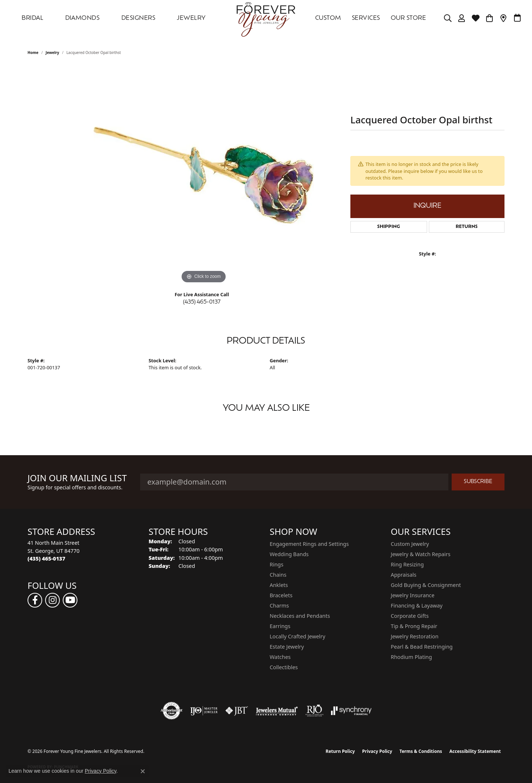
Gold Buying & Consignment (426, 585)
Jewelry (191, 18)
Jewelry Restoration (415, 636)
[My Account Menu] (462, 18)
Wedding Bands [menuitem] (289, 554)
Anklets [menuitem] (279, 585)
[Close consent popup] (143, 771)
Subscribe (478, 482)
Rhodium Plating (411, 657)
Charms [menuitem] (279, 606)
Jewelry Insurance (413, 595)
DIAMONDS (83, 18)
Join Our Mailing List (77, 478)
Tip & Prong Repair (414, 626)
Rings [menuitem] (276, 564)
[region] (204, 175)
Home (33, 52)
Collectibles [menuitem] (284, 667)
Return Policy (340, 751)
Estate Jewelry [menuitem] (287, 647)
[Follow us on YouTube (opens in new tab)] (70, 600)
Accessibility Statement (475, 751)
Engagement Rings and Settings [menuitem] (309, 544)
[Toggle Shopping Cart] (490, 18)
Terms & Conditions (421, 751)
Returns (467, 227)
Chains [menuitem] (278, 575)
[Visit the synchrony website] (351, 711)
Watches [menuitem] (280, 657)
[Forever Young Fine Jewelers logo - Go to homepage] (266, 18)
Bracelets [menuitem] (281, 595)
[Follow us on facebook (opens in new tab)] (35, 600)
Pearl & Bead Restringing (422, 647)
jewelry (52, 52)
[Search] (448, 18)
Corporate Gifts (410, 616)
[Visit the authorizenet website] (172, 711)
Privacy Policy (377, 751)
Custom (328, 18)
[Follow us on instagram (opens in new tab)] (52, 600)
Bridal (32, 18)
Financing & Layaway (417, 606)
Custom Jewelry (410, 544)
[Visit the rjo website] (314, 711)
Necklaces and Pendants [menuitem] (300, 616)
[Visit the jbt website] (237, 711)
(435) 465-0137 (202, 302)
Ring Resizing (407, 564)
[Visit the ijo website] (204, 711)
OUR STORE (408, 18)
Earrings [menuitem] (280, 626)
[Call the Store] (46, 559)
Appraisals (404, 575)
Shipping (389, 227)
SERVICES (366, 18)
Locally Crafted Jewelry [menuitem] (298, 636)
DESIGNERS (138, 18)
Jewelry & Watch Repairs (421, 554)
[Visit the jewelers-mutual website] (277, 711)
